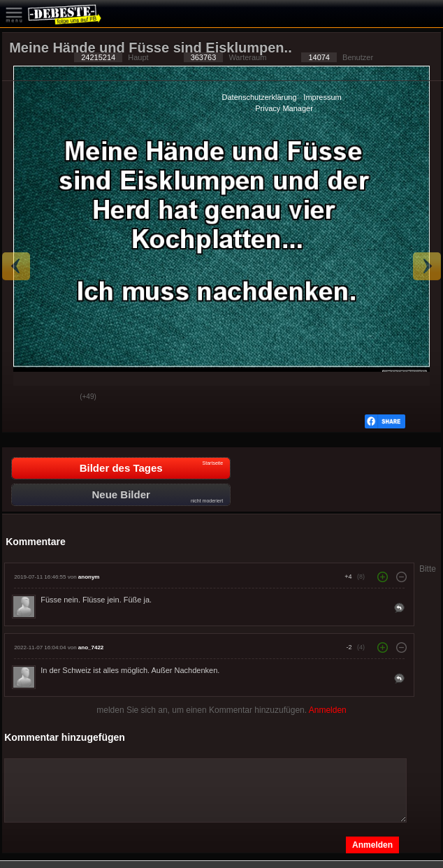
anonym (89, 577)
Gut (24, 398)
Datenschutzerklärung (260, 97)
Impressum (322, 97)
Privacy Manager (284, 108)
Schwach (59, 398)
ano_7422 (91, 648)
